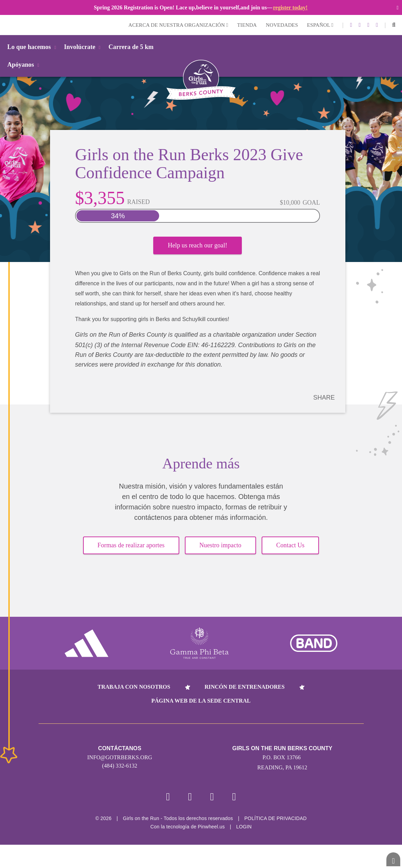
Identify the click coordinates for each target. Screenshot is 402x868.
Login (7, 25)
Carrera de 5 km (131, 47)
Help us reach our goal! (198, 245)
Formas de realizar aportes (131, 545)
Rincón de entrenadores (245, 687)
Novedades (282, 25)
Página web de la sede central (201, 701)
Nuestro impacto (220, 545)
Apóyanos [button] (24, 65)
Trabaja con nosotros (134, 687)
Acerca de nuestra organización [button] (178, 25)
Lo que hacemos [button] (33, 47)
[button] (394, 25)
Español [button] (320, 25)
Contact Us (290, 545)
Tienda (247, 25)
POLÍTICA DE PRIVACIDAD (275, 818)
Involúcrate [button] (83, 47)
